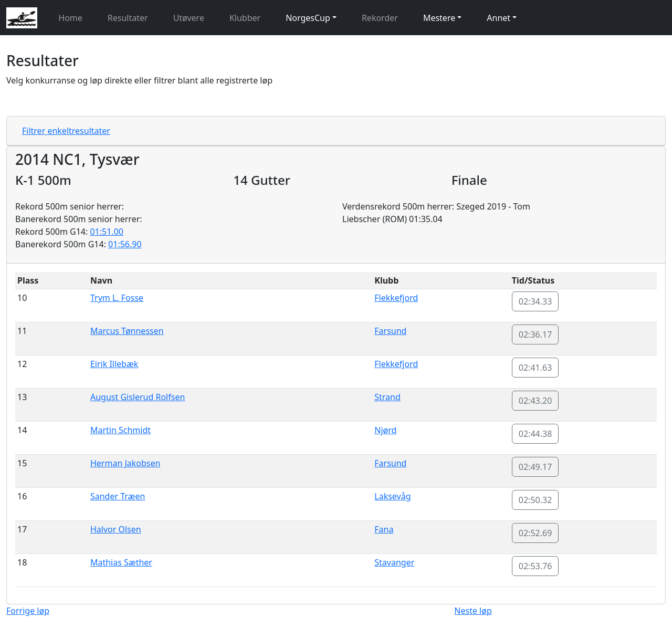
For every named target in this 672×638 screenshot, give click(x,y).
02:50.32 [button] (535, 500)
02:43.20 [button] (535, 401)
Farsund (390, 331)
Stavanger (394, 562)
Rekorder (380, 18)
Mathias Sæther (121, 562)
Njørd (385, 430)
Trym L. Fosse (117, 298)
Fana (384, 529)
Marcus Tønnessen (127, 331)
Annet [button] (498, 18)
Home (70, 18)
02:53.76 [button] (535, 566)
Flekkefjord (396, 298)
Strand (387, 397)
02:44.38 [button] (535, 434)
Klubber (245, 18)
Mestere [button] (439, 18)
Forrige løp (28, 611)
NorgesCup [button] (308, 18)
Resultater (128, 18)
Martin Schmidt (120, 430)
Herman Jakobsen (125, 463)
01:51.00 (107, 232)
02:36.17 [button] (535, 334)
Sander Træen (118, 496)
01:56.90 (125, 244)
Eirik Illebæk (114, 364)
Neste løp (473, 611)
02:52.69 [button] (535, 533)
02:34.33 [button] (535, 301)
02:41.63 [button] (535, 368)
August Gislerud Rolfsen (138, 397)
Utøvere (189, 18)
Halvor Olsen (116, 529)
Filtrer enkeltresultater (66, 131)
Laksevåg (392, 496)
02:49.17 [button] (535, 467)
